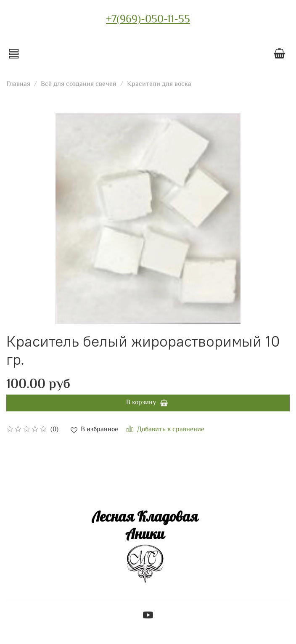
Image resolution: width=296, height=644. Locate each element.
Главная (18, 84)
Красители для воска (159, 84)
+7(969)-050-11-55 (148, 20)
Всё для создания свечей (79, 84)
